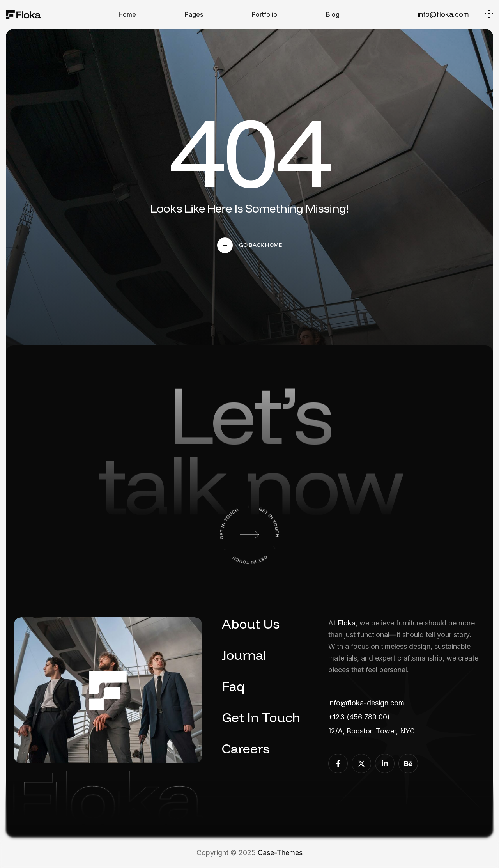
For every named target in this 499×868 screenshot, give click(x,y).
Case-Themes (280, 853)
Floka (347, 623)
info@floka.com (443, 14)
